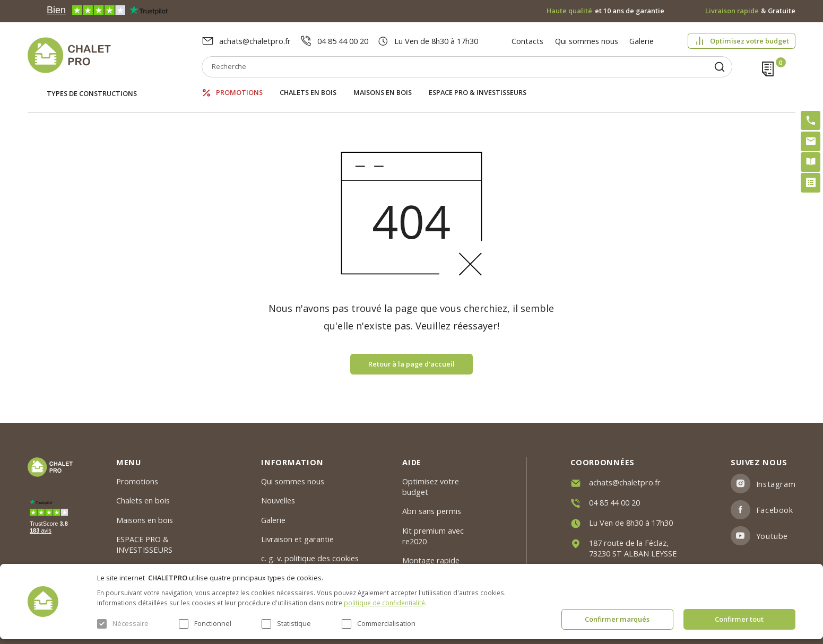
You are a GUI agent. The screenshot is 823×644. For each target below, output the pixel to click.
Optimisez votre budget (750, 41)
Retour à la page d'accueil (411, 364)
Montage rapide (431, 560)
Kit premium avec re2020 (433, 536)
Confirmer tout (739, 619)
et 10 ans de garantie (605, 11)
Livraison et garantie (297, 539)
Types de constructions (92, 93)
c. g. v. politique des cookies (310, 558)
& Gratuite (751, 11)
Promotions (239, 93)
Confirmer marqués (617, 619)
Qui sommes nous (587, 41)
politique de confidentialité (384, 603)
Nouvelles (278, 500)
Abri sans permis (432, 511)
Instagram (776, 484)
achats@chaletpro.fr (255, 41)
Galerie (642, 41)
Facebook (775, 510)
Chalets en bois (308, 93)
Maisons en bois (383, 93)
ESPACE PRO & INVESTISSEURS (478, 93)
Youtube (772, 536)
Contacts (527, 41)
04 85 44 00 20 (343, 41)
